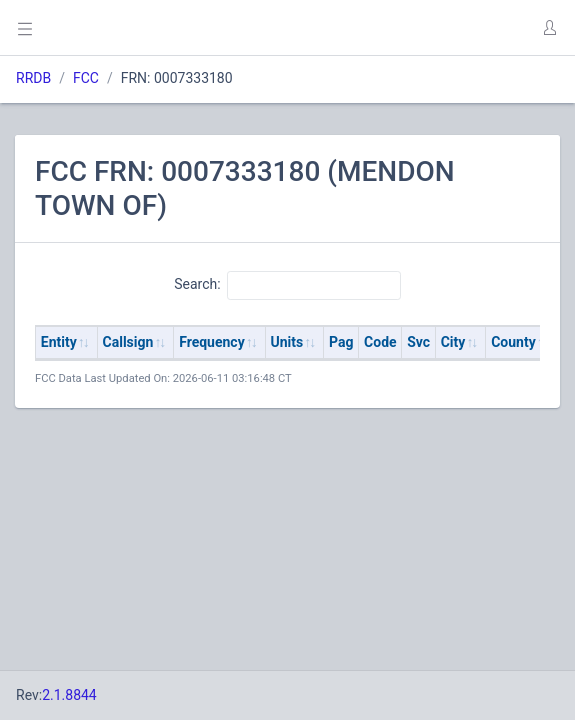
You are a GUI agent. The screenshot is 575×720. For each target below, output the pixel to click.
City (453, 342)
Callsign (128, 342)
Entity (59, 342)
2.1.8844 (69, 695)
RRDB (33, 78)
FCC (86, 78)
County (513, 342)
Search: (287, 285)
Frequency (212, 342)
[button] (549, 28)
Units (287, 342)
